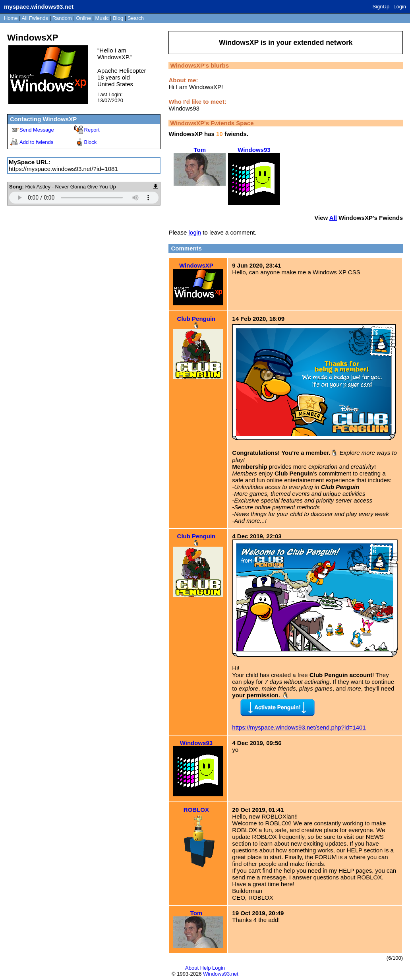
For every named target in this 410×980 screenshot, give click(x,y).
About (192, 968)
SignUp (381, 7)
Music (102, 18)
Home (11, 18)
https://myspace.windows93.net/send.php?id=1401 (299, 727)
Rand (62, 18)
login (195, 232)
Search (136, 18)
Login (400, 7)
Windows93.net (221, 974)
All (35, 18)
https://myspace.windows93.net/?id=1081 (63, 169)
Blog (118, 18)
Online (83, 18)
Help (206, 968)
